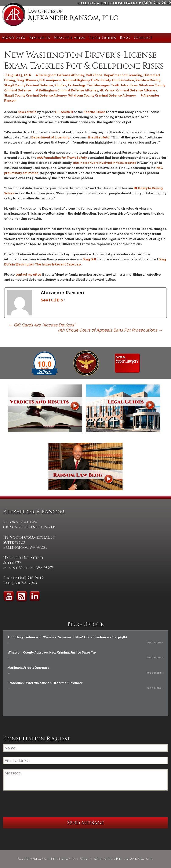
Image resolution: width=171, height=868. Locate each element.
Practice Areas (70, 38)
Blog (125, 38)
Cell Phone (94, 75)
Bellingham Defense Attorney (61, 75)
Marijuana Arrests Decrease (29, 668)
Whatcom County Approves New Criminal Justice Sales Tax (52, 652)
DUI (42, 80)
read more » (155, 642)
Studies (60, 85)
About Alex (13, 38)
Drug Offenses (27, 80)
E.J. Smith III (64, 112)
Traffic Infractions (124, 85)
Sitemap (84, 859)
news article (27, 112)
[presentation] (35, 804)
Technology (77, 85)
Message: (85, 780)
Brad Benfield (99, 137)
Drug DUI (89, 259)
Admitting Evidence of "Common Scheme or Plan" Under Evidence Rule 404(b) (67, 637)
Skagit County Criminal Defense (29, 85)
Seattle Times (94, 112)
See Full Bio (52, 300)
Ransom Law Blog (85, 466)
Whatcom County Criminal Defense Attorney (102, 95)
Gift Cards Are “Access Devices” (42, 325)
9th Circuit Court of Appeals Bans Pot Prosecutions (110, 330)
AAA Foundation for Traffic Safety (62, 158)
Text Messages (98, 85)
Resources (40, 38)
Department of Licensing (123, 75)
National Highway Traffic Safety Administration (99, 80)
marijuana (54, 80)
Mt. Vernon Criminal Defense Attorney (128, 90)
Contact (143, 38)
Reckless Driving (148, 80)
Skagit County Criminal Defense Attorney (35, 95)
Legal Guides (102, 38)
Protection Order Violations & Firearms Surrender (45, 683)
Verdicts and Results (45, 408)
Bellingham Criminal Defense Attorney (68, 90)
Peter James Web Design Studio (135, 859)
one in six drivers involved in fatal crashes (105, 163)
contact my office (28, 275)
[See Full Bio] (65, 300)
